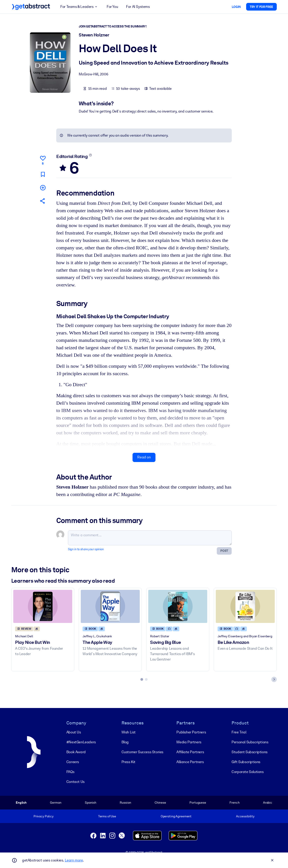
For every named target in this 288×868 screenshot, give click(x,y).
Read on (144, 457)
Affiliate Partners (190, 752)
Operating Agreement (176, 816)
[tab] (142, 679)
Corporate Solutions (247, 772)
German (56, 803)
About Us (74, 732)
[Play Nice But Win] (43, 606)
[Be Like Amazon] (245, 606)
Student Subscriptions (250, 752)
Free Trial (239, 732)
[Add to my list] (43, 187)
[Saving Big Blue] (178, 606)
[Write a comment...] (150, 538)
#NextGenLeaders (81, 742)
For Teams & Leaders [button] (79, 7)
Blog (125, 742)
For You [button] (112, 7)
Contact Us (75, 782)
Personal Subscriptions (250, 742)
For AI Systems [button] (138, 7)
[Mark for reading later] (43, 174)
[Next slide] (274, 679)
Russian (125, 803)
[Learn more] (91, 155)
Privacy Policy (44, 816)
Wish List (129, 732)
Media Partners (189, 742)
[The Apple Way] (110, 606)
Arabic (268, 803)
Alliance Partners (190, 762)
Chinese (160, 803)
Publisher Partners (191, 732)
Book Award (76, 752)
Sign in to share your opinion (86, 549)
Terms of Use (107, 816)
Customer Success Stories (142, 752)
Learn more (74, 860)
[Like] (43, 160)
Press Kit (128, 762)
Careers (73, 762)
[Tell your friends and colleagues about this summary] (43, 201)
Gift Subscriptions (246, 762)
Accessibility (245, 816)
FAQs (70, 772)
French (234, 803)
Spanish (91, 803)
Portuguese (198, 803)
